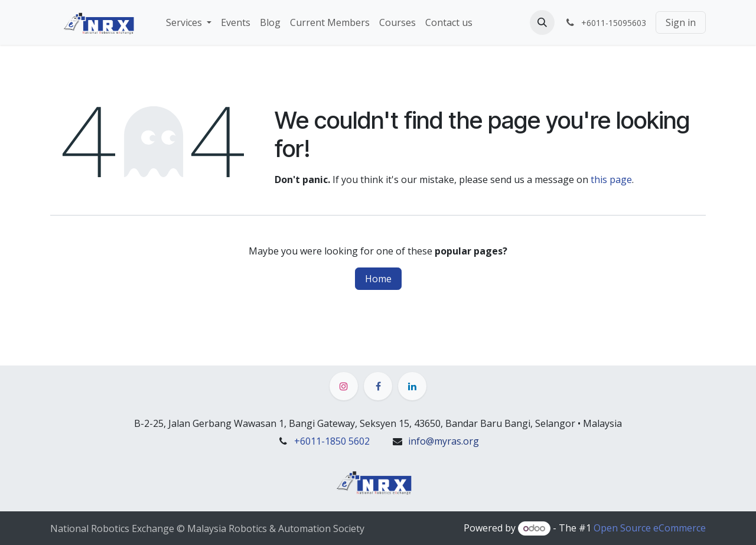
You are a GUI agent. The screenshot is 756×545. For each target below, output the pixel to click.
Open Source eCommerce (650, 528)
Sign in (681, 22)
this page (611, 180)
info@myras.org (444, 441)
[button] (542, 22)
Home (378, 279)
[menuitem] (189, 22)
